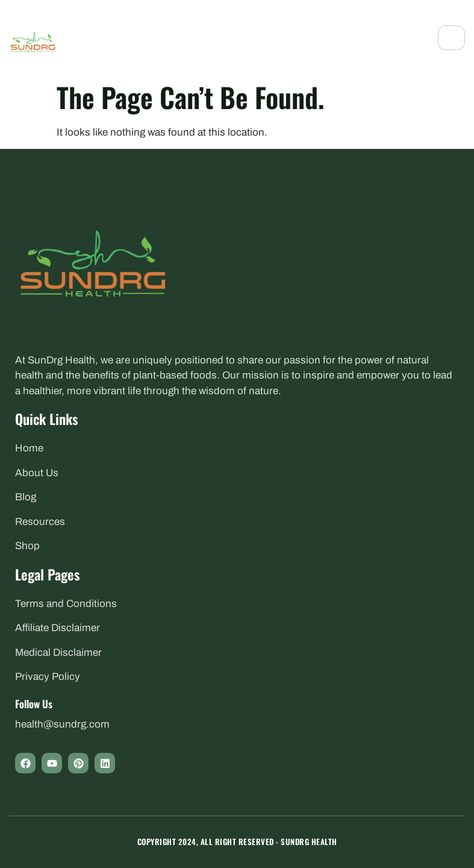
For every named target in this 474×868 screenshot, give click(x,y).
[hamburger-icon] (451, 38)
